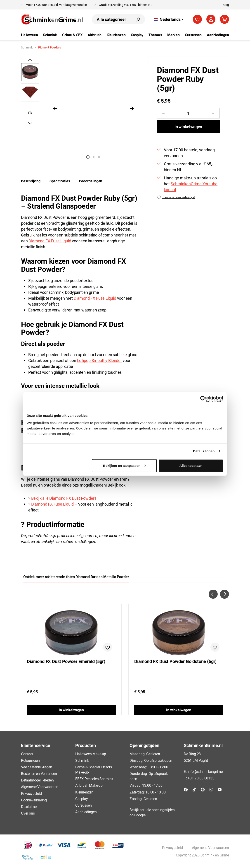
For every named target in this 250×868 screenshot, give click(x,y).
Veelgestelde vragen (37, 767)
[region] (80, 108)
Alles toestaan (191, 465)
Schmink (82, 760)
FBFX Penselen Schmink (94, 779)
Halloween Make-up (91, 754)
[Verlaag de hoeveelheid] (163, 113)
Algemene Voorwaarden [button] (210, 848)
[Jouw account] (211, 19)
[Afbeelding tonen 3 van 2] (99, 157)
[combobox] (111, 19)
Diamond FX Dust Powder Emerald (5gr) (66, 661)
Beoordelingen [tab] (91, 181)
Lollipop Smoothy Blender (99, 360)
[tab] (31, 181)
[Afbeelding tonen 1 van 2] (88, 157)
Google (140, 815)
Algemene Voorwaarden (40, 787)
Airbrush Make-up (89, 785)
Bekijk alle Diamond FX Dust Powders (64, 498)
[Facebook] (186, 789)
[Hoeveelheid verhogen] (213, 113)
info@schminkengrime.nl (207, 771)
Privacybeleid (31, 793)
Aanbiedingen (86, 812)
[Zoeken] (138, 19)
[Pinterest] (203, 789)
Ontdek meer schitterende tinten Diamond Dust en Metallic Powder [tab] (76, 577)
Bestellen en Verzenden (39, 773)
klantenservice (35, 745)
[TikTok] (194, 789)
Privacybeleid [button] (172, 848)
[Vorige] (55, 108)
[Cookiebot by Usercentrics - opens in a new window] (204, 399)
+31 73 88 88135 (201, 778)
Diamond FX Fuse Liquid (50, 241)
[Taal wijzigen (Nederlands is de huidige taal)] (169, 19)
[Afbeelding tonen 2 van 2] (94, 157)
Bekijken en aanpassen (124, 465)
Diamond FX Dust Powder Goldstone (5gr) (175, 661)
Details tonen (204, 451)
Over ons (28, 813)
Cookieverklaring (34, 800)
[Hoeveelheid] (188, 113)
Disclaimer (29, 807)
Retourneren (30, 760)
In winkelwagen (188, 127)
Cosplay (82, 799)
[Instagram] (211, 789)
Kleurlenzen (84, 792)
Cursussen (83, 805)
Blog (226, 5)
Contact (27, 754)
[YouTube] (220, 789)
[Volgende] (132, 108)
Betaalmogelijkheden (37, 780)
